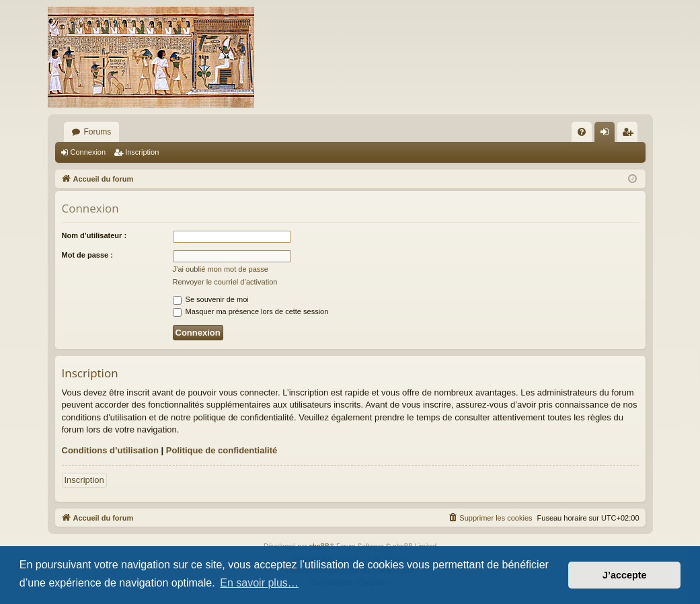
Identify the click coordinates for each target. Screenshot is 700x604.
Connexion (88, 152)
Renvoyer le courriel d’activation (225, 282)
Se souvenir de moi (211, 299)
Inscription (142, 152)
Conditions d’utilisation (110, 450)
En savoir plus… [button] (259, 583)
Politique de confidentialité (222, 450)
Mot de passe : (87, 255)
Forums (98, 132)
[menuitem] (582, 132)
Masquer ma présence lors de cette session (251, 311)
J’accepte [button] (625, 575)
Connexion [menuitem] (607, 135)
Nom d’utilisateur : (94, 235)
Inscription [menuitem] (630, 135)
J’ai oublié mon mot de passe (221, 269)
